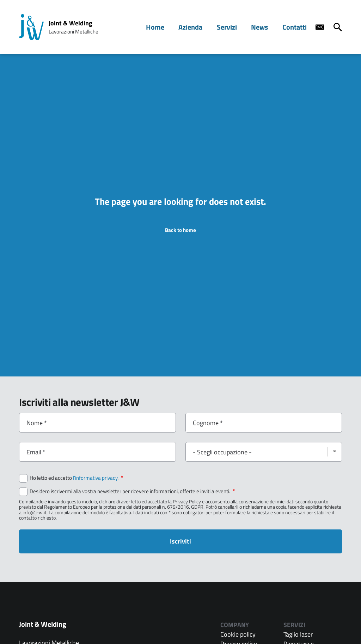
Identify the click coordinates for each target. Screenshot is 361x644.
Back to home (180, 230)
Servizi (233, 27)
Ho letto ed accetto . (76, 478)
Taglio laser (298, 634)
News (263, 27)
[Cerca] (338, 27)
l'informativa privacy (95, 478)
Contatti (296, 27)
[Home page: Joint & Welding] (31, 27)
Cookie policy (238, 634)
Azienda (199, 27)
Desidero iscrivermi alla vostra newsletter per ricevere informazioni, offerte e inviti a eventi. (132, 491)
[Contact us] (320, 27)
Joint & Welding (71, 23)
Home (166, 27)
